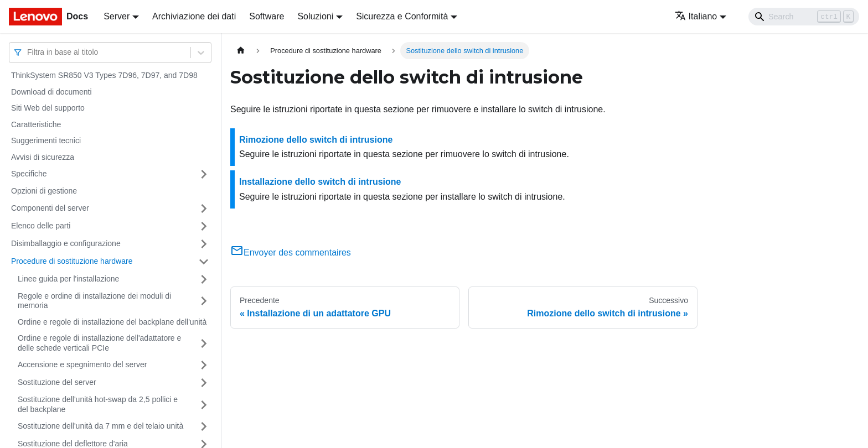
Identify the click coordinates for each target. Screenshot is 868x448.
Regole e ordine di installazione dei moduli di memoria (94, 301)
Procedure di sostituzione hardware (72, 261)
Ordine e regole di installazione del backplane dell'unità (112, 322)
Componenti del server (50, 208)
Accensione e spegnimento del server (82, 364)
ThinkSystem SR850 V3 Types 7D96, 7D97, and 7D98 (104, 75)
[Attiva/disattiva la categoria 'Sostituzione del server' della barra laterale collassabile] (204, 383)
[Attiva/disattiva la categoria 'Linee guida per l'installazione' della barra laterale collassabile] (204, 279)
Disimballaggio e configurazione (66, 243)
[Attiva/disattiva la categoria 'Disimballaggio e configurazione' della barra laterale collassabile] (204, 244)
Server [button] (117, 16)
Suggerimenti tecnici (46, 140)
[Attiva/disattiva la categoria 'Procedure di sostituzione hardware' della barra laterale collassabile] (204, 262)
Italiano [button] (696, 16)
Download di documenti (51, 92)
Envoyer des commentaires (291, 252)
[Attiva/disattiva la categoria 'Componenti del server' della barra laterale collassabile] (204, 209)
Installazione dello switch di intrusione (320, 182)
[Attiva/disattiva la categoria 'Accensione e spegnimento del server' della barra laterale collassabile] (204, 365)
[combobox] (28, 52)
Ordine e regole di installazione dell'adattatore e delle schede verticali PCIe (99, 343)
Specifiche (29, 174)
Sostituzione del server (57, 382)
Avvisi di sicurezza (43, 157)
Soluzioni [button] (315, 16)
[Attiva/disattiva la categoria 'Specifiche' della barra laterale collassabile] (204, 174)
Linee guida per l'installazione (68, 279)
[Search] (804, 17)
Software (267, 16)
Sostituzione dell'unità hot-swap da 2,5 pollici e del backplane (98, 404)
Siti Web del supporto (48, 108)
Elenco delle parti (41, 226)
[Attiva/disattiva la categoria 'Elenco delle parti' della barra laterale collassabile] (204, 226)
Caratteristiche (36, 124)
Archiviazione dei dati (194, 16)
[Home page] (241, 51)
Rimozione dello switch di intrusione (316, 140)
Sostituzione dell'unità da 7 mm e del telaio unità (100, 426)
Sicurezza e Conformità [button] (402, 16)
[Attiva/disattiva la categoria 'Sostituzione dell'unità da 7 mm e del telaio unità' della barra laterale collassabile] (204, 426)
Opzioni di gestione (44, 191)
